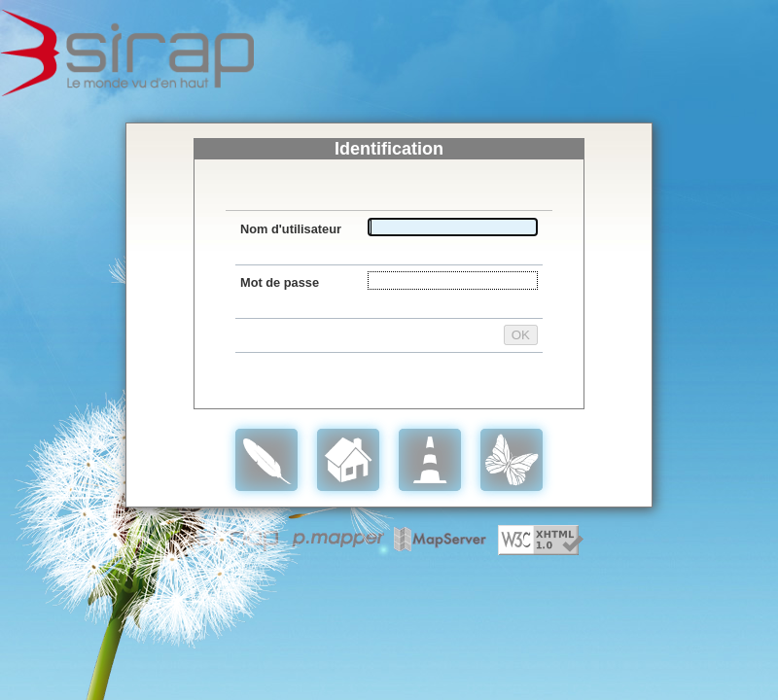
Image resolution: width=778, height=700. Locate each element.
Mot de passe (280, 282)
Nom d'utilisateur (291, 229)
